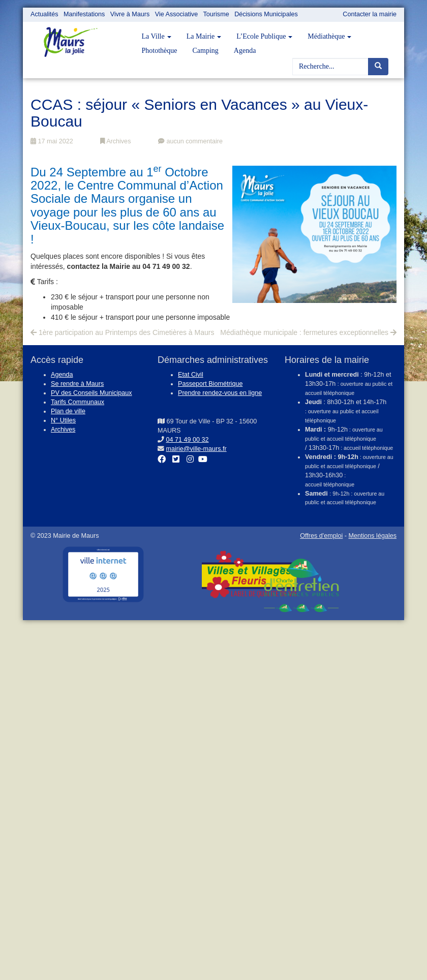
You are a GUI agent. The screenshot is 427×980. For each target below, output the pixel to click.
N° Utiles (63, 420)
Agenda (245, 51)
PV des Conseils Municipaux (91, 393)
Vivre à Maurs (130, 14)
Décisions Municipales (266, 14)
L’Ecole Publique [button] (264, 36)
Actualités (44, 14)
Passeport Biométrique (210, 384)
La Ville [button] (157, 36)
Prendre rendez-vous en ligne (220, 393)
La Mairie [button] (204, 36)
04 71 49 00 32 (188, 440)
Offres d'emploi (321, 536)
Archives (115, 141)
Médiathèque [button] (329, 36)
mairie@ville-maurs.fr (196, 449)
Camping (206, 51)
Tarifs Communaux (78, 402)
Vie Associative (176, 14)
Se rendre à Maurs (77, 384)
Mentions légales (372, 536)
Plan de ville (68, 411)
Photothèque (160, 51)
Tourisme (216, 14)
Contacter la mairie (370, 14)
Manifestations (84, 14)
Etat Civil (191, 375)
